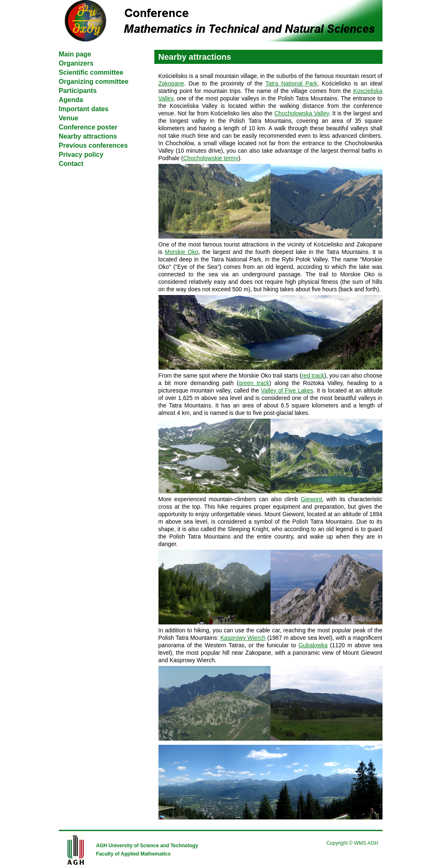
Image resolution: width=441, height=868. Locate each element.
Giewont (311, 499)
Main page (75, 54)
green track (254, 383)
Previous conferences (93, 145)
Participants (78, 91)
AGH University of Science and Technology (147, 846)
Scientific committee (91, 72)
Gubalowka (313, 645)
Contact (71, 164)
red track (313, 375)
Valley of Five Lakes (287, 390)
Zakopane (171, 83)
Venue (69, 118)
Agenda (71, 100)
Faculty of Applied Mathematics (134, 854)
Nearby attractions (88, 136)
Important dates (84, 109)
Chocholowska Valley (302, 113)
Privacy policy (81, 155)
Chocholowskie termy (211, 158)
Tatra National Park (291, 83)
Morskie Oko (182, 252)
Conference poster (88, 127)
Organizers (76, 63)
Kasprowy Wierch (243, 638)
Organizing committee (94, 82)
